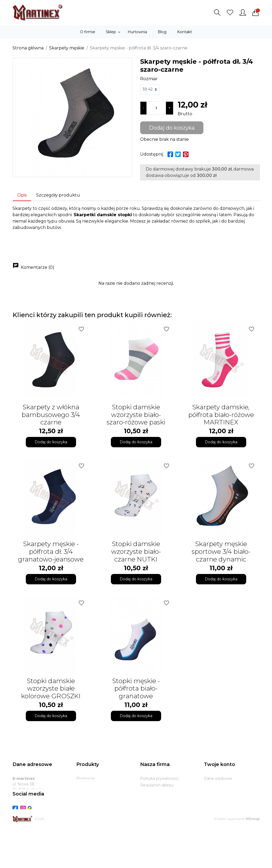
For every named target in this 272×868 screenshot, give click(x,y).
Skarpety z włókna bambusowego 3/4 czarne (51, 415)
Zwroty (147, 805)
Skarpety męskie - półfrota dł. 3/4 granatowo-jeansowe (51, 552)
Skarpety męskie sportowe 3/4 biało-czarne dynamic (221, 552)
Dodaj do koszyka (172, 128)
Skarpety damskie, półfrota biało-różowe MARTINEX (221, 415)
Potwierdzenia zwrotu (224, 798)
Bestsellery (87, 792)
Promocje (85, 778)
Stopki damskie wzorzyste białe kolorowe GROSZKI (51, 689)
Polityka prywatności (159, 778)
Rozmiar (149, 79)
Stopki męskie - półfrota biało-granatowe (136, 689)
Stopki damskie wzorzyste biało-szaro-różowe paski (136, 415)
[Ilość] (156, 108)
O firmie (148, 792)
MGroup (253, 858)
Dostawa (148, 798)
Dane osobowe (218, 778)
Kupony (211, 812)
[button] (217, 12)
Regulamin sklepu (157, 785)
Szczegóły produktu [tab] (58, 195)
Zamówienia (215, 792)
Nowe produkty (91, 785)
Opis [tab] (22, 195)
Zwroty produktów (221, 785)
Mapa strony (152, 818)
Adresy (210, 805)
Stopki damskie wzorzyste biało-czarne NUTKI (136, 552)
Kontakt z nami (154, 812)
